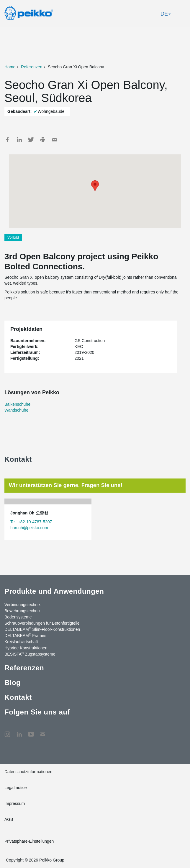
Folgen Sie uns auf (37, 712)
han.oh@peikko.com (29, 528)
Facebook (7, 140)
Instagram (7, 731)
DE (166, 14)
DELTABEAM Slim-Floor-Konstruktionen (42, 629)
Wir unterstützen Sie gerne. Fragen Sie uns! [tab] (66, 485)
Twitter (31, 140)
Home (10, 67)
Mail (55, 140)
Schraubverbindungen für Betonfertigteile (42, 623)
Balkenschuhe (17, 404)
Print (43, 140)
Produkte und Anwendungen (54, 591)
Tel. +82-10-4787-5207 (31, 522)
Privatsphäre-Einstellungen (29, 841)
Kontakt (18, 697)
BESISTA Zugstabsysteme (30, 654)
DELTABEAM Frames (25, 635)
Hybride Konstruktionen (26, 648)
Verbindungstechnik (22, 605)
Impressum (15, 803)
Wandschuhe (16, 410)
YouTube (31, 731)
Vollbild (13, 237)
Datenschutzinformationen (28, 772)
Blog (13, 683)
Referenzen (32, 67)
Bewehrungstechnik (22, 611)
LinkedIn (19, 140)
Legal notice (16, 788)
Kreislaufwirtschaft (21, 642)
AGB (9, 819)
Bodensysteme (18, 617)
